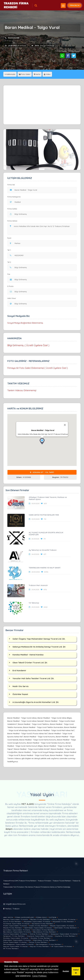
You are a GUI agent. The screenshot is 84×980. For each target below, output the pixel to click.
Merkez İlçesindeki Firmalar (16, 919)
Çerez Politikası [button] (39, 976)
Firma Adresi (12, 221)
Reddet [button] (66, 971)
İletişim (53, 917)
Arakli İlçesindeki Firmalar (15, 926)
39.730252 (60, 477)
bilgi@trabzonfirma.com (16, 904)
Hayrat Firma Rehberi (40, 946)
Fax (10, 274)
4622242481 (12, 38)
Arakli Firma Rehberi (39, 926)
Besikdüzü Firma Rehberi (45, 932)
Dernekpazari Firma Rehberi (49, 944)
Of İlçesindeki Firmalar (62, 946)
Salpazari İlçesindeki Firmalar (64, 934)
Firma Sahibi (12, 209)
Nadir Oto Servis (21, 686)
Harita (37, 74)
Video (47, 74)
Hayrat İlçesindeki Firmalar (16, 946)
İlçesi (10, 238)
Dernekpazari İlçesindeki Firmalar (19, 944)
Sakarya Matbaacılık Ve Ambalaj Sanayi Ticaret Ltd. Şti (39, 647)
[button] (42, 441)
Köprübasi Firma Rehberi (45, 940)
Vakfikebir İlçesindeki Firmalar (38, 928)
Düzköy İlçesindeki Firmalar (16, 938)
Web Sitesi (12, 298)
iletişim (9, 829)
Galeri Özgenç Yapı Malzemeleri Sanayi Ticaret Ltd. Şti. (39, 639)
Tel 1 (10, 250)
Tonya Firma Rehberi (38, 942)
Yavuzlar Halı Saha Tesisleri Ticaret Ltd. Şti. (33, 678)
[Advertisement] (42, 105)
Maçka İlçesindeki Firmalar (62, 926)
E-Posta (10, 286)
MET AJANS (28, 804)
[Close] (65, 425)
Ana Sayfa (8, 917)
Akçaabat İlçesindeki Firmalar (37, 922)
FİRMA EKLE (75, 5)
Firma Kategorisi (14, 197)
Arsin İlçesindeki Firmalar (64, 919)
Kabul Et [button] (76, 971)
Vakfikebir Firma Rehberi (66, 928)
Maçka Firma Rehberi (13, 928)
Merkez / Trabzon (12, 909)
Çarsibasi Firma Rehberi (44, 930)
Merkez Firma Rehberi (40, 919)
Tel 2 (10, 262)
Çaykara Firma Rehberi (66, 936)
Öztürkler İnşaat (20, 694)
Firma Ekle (41, 917)
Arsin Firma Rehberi (13, 922)
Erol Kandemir (19, 670)
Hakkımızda (10, 74)
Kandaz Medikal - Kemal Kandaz (28, 655)
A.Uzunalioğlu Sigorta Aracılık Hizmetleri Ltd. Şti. (36, 702)
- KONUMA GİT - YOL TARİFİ (42, 472)
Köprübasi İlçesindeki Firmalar (17, 940)
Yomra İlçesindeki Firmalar (15, 934)
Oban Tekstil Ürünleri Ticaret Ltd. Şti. (30, 663)
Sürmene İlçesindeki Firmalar (17, 924)
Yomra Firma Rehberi (39, 934)
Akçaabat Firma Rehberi (63, 922)
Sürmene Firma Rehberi (43, 924)
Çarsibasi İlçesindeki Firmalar (17, 930)
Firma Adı (11, 185)
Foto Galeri (25, 74)
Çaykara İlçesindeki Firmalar (40, 936)
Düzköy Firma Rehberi (41, 938)
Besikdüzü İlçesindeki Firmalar (17, 932)
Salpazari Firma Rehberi (14, 936)
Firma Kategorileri (25, 917)
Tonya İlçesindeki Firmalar (15, 942)
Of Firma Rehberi (11, 949)
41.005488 (24, 477)
